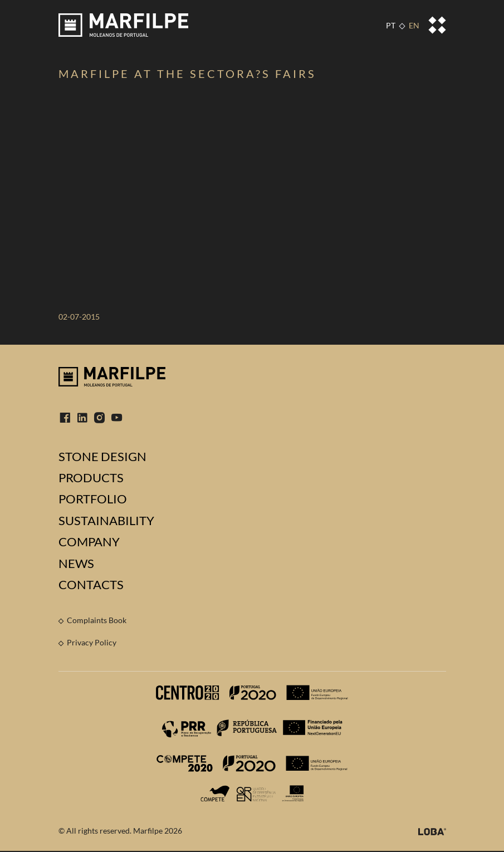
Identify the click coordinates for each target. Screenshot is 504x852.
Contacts (91, 585)
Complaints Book (97, 620)
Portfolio (93, 499)
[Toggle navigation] (437, 25)
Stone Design (102, 457)
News (76, 564)
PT (391, 25)
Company (89, 542)
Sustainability (106, 521)
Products (91, 478)
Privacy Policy (92, 642)
